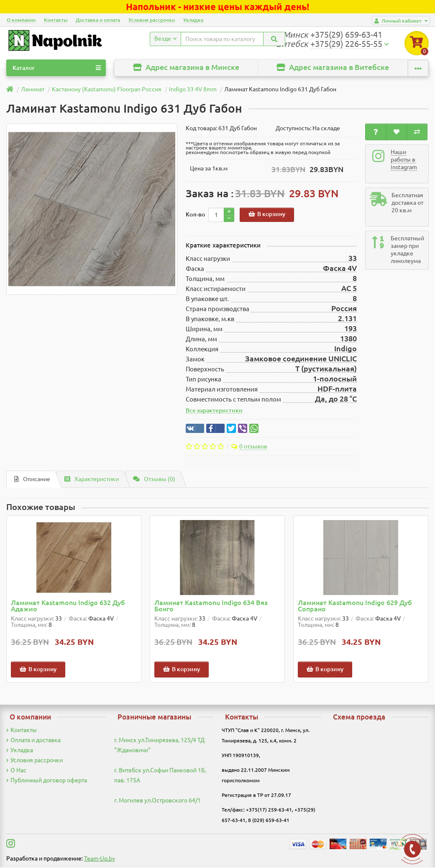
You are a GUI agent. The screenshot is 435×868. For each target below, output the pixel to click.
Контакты (56, 20)
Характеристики (92, 480)
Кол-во (195, 215)
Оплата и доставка (33, 741)
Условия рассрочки (152, 20)
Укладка (193, 20)
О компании (21, 20)
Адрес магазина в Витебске (333, 68)
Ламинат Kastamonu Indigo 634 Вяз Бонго (211, 607)
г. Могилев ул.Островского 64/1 (157, 801)
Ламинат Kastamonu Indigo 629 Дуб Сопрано (355, 607)
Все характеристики (214, 411)
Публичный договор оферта (47, 781)
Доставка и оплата (98, 20)
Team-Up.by (100, 859)
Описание (32, 480)
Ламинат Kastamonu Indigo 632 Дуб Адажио (68, 607)
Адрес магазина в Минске (186, 68)
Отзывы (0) (154, 480)
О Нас (16, 771)
